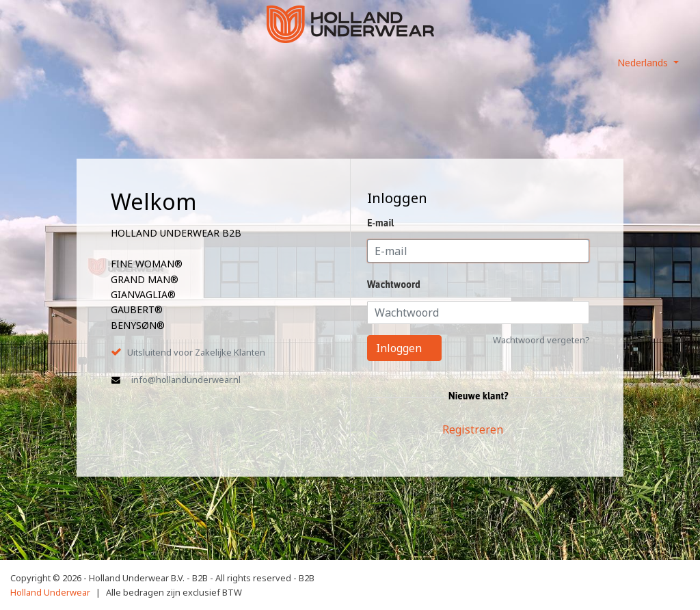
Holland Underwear (50, 592)
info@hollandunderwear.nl (186, 380)
